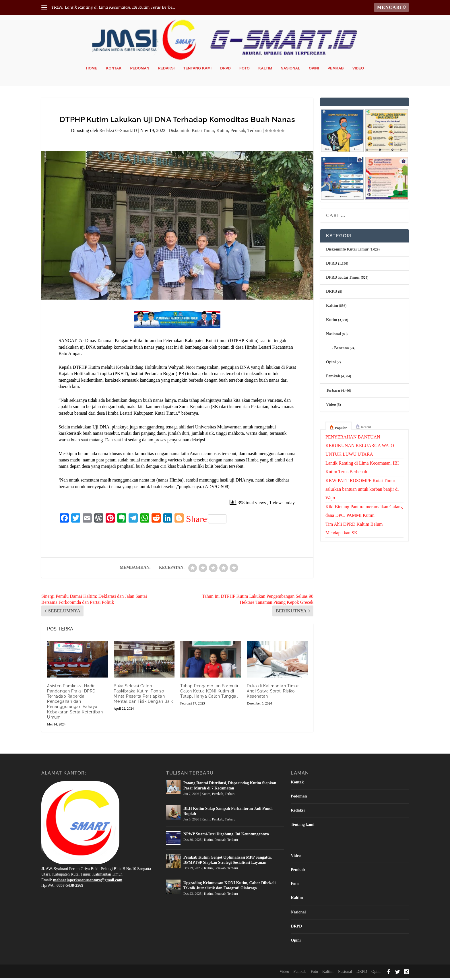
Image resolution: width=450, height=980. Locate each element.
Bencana (341, 350)
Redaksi (166, 70)
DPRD (332, 265)
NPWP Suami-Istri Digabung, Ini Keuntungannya (226, 836)
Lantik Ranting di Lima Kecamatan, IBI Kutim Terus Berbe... (120, 7)
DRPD (225, 70)
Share (206, 521)
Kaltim (265, 70)
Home (92, 70)
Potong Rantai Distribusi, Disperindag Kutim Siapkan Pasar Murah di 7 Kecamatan (230, 788)
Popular (341, 430)
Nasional (290, 70)
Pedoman (140, 70)
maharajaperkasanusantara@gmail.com (88, 882)
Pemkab (335, 70)
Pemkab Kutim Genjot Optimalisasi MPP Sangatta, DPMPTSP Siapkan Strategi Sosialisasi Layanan (228, 862)
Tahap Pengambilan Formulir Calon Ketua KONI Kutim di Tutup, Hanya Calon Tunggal (209, 693)
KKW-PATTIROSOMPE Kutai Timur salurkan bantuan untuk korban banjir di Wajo (362, 491)
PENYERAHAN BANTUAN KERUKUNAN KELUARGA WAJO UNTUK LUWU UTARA (360, 448)
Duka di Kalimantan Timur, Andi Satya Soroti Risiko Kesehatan (273, 693)
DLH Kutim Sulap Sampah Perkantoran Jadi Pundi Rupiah (228, 813)
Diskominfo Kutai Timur (191, 132)
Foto (245, 70)
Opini (314, 70)
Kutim (222, 132)
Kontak (114, 70)
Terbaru (255, 132)
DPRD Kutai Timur (343, 279)
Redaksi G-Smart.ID (118, 132)
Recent (366, 429)
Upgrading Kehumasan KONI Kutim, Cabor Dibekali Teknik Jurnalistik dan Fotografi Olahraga (230, 887)
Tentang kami (197, 70)
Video (358, 70)
